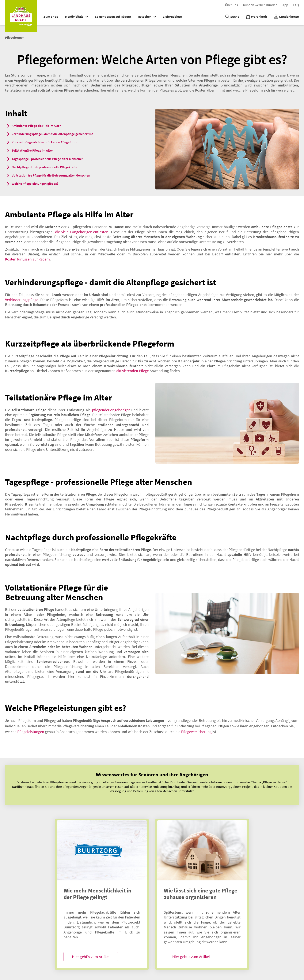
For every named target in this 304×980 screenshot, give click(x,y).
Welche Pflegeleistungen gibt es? (35, 184)
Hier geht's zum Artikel (91, 957)
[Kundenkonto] (286, 17)
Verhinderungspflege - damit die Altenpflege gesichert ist (52, 134)
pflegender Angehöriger (111, 410)
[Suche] (232, 17)
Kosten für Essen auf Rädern (27, 259)
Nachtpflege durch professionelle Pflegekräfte (44, 167)
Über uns (231, 5)
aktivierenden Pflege (133, 371)
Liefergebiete (172, 16)
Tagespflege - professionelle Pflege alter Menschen (48, 159)
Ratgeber (147, 16)
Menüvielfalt (77, 16)
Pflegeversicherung (196, 732)
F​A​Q (296, 5)
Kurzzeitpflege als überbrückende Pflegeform (44, 142)
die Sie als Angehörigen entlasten (82, 232)
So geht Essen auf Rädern (113, 16)
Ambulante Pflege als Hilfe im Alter (36, 126)
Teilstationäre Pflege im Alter (32, 150)
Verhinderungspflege (22, 300)
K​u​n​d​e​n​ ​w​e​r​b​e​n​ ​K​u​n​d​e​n (260, 5)
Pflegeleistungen (31, 732)
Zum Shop (51, 16)
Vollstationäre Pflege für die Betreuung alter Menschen (51, 175)
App (285, 5)
